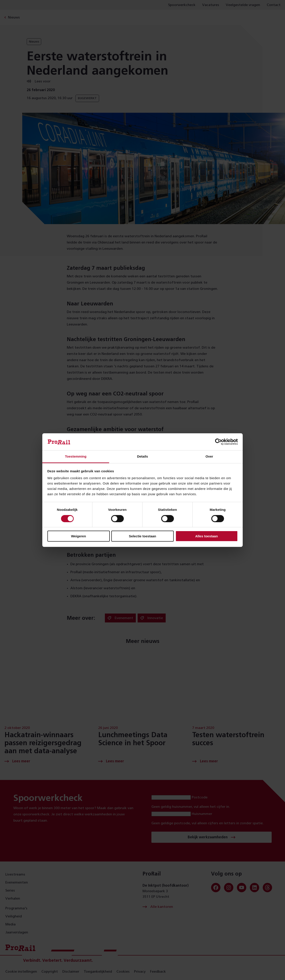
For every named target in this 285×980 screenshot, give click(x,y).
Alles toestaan (207, 536)
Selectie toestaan (143, 536)
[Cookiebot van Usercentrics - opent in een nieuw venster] (218, 442)
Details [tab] (142, 456)
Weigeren (78, 536)
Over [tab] (209, 456)
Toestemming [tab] (76, 456)
